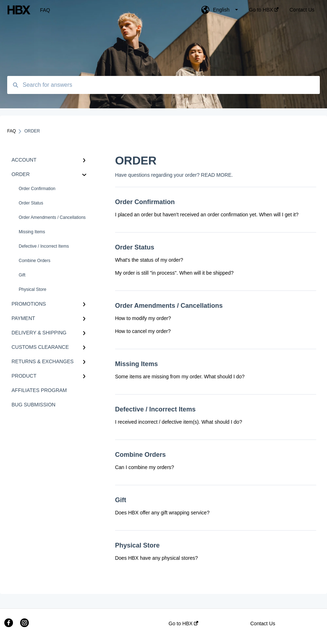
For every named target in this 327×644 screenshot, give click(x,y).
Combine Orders (35, 261)
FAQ (45, 10)
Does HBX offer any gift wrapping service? (162, 513)
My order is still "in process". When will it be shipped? (174, 273)
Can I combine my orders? (145, 467)
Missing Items (32, 232)
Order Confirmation (37, 189)
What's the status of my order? (149, 260)
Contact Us (263, 623)
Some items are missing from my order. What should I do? (180, 377)
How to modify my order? (143, 318)
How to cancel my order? (143, 331)
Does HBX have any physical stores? (156, 558)
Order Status (31, 203)
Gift (22, 275)
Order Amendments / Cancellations (52, 217)
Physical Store (33, 289)
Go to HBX (184, 623)
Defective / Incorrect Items (44, 246)
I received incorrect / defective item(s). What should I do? (179, 422)
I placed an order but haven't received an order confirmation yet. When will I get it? (207, 215)
